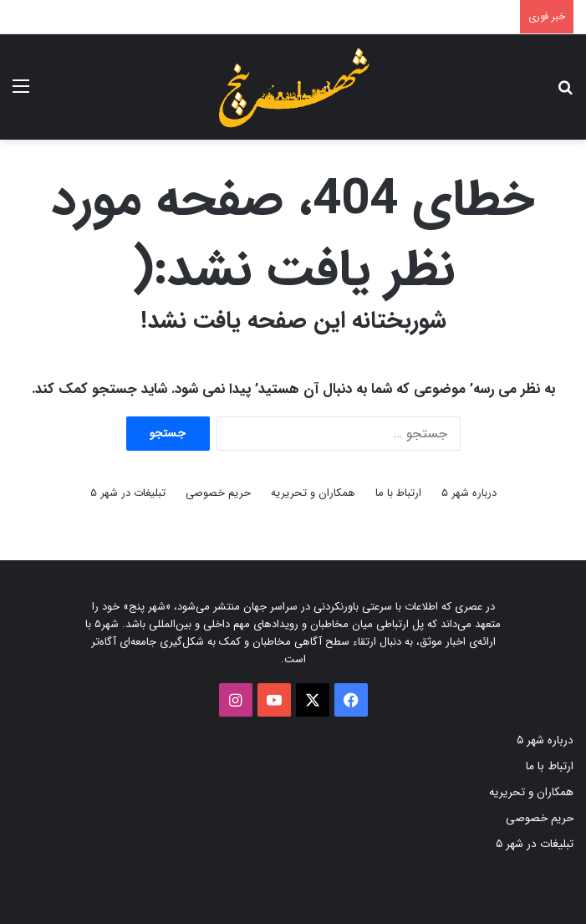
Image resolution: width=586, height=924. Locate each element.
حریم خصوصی (218, 493)
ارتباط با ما (398, 493)
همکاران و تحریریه (313, 493)
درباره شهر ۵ (469, 493)
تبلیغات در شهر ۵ (128, 493)
